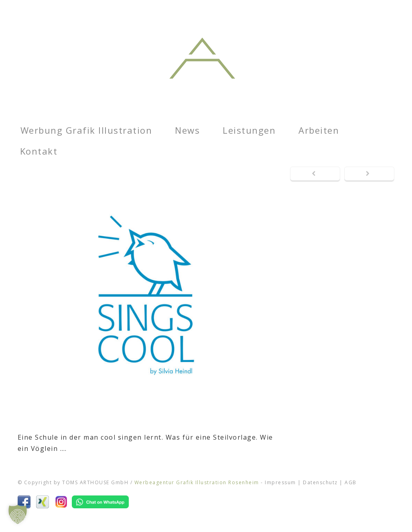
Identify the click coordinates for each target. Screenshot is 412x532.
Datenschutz (320, 482)
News (187, 130)
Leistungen (249, 130)
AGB (351, 482)
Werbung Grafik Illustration (86, 130)
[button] (18, 514)
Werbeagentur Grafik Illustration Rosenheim (197, 482)
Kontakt (39, 151)
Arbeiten (319, 130)
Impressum (280, 482)
